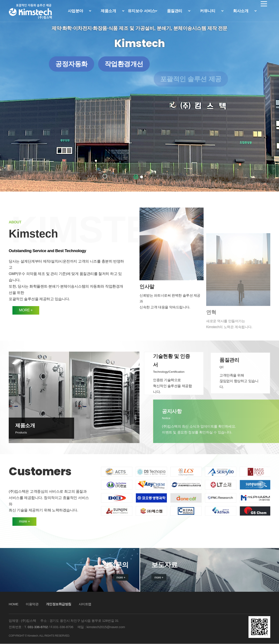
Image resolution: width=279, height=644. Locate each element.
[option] (139, 96)
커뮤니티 (208, 11)
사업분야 (75, 11)
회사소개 (241, 11)
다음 (32, 174)
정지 (24, 174)
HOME (14, 604)
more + (12, 521)
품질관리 (175, 11)
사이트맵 (85, 604)
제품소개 (108, 11)
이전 (15, 174)
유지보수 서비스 (142, 11)
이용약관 (32, 604)
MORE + (14, 310)
